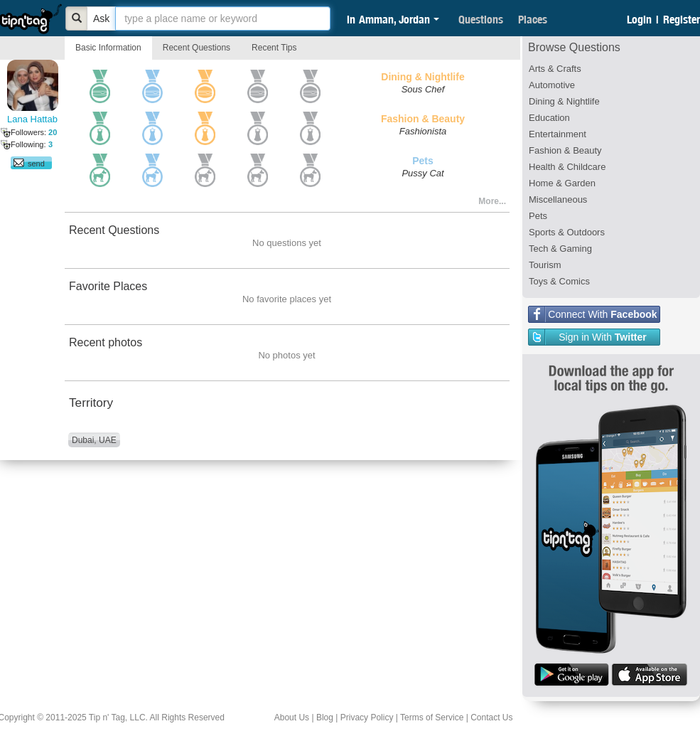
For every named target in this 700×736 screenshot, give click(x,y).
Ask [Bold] (101, 18)
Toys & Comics (559, 281)
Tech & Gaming (560, 249)
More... (492, 201)
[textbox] (223, 18)
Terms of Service (432, 718)
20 (53, 132)
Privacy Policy (367, 718)
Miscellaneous (558, 199)
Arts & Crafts (555, 69)
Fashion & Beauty (565, 150)
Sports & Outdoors (567, 232)
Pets (538, 216)
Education (549, 118)
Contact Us (491, 718)
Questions (481, 19)
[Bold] (77, 18)
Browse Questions (574, 47)
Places (533, 19)
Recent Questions (196, 48)
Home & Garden (562, 183)
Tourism (545, 265)
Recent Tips (274, 48)
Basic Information (108, 48)
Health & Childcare (567, 167)
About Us (292, 718)
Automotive (552, 85)
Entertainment (558, 134)
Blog (325, 718)
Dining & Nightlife (564, 101)
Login (639, 19)
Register (682, 19)
